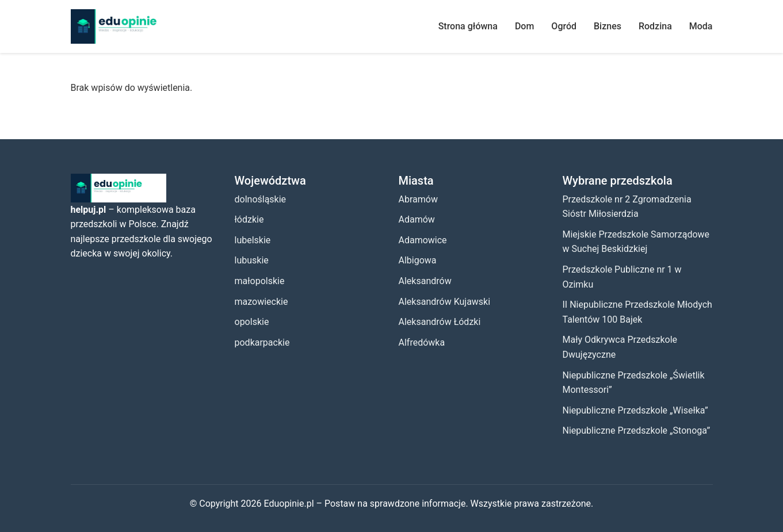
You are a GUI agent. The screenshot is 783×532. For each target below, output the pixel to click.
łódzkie (249, 219)
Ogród (564, 26)
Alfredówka (422, 342)
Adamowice (423, 240)
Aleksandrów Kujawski (445, 302)
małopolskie (260, 281)
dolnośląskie (261, 199)
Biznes (608, 26)
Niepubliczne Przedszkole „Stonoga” (637, 430)
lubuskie (252, 260)
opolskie (252, 322)
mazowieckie (261, 302)
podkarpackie (262, 342)
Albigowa (418, 260)
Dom (524, 26)
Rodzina (655, 26)
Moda (701, 26)
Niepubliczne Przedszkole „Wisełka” (635, 410)
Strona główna (468, 26)
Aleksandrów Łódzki (440, 322)
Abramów (418, 199)
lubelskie (253, 240)
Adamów (417, 219)
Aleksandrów (425, 281)
